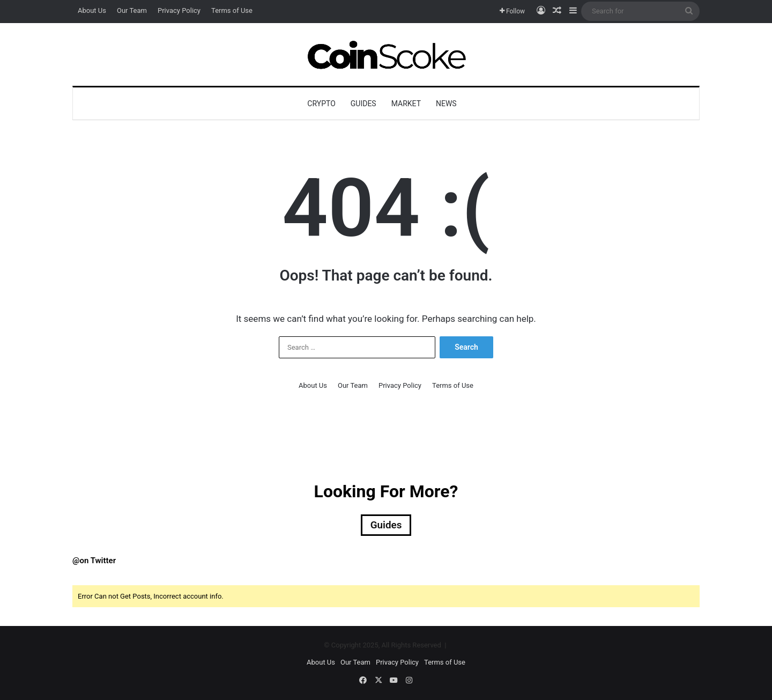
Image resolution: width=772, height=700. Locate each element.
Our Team (132, 10)
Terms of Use (232, 10)
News (446, 104)
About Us (92, 10)
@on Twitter (94, 562)
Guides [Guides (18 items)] (386, 526)
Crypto (321, 104)
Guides (363, 104)
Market (406, 104)
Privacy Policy (179, 10)
